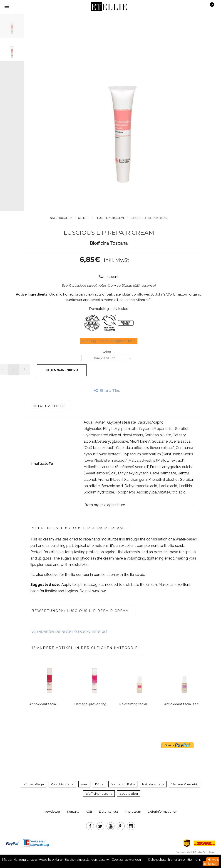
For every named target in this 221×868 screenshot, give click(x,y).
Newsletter (52, 811)
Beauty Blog (129, 794)
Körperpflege (34, 784)
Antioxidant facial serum (184, 704)
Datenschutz (108, 811)
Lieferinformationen (163, 811)
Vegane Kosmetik (185, 784)
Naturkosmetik (153, 784)
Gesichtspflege (62, 784)
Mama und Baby (123, 784)
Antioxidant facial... (44, 704)
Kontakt (73, 811)
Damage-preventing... (91, 704)
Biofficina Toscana (99, 794)
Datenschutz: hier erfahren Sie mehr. (175, 860)
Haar (84, 784)
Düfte (99, 784)
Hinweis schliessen (211, 862)
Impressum (133, 811)
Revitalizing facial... (134, 704)
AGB (89, 811)
